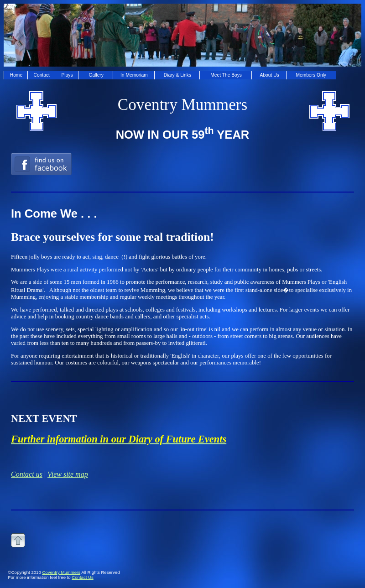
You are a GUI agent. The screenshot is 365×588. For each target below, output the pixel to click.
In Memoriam (134, 75)
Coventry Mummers (61, 572)
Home (16, 75)
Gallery (96, 75)
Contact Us (82, 577)
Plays (67, 75)
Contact (42, 75)
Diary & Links (177, 75)
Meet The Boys (226, 75)
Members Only (311, 75)
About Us (270, 75)
